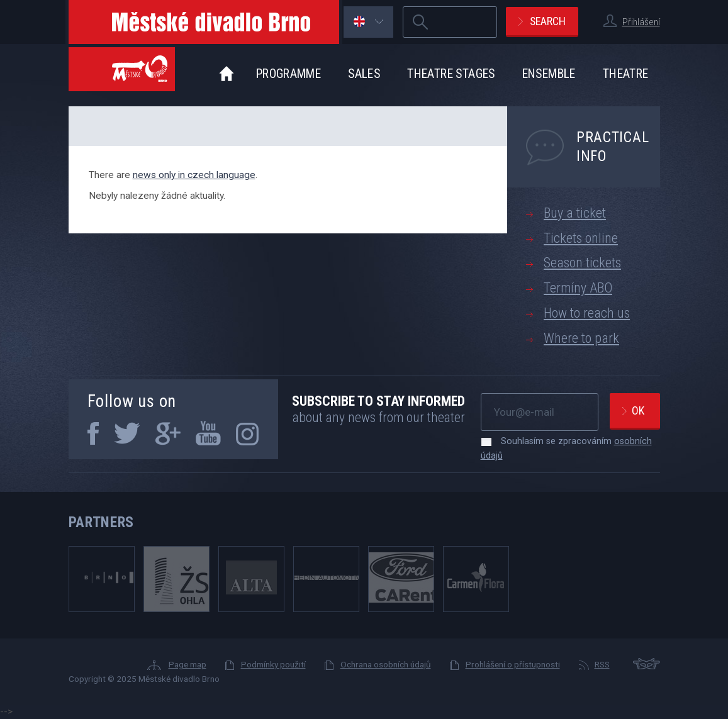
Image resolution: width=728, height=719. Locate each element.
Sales (364, 74)
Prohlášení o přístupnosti (513, 664)
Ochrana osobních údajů (386, 664)
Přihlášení (641, 22)
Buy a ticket (575, 213)
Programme (289, 74)
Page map (188, 664)
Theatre (626, 74)
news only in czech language (194, 175)
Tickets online (581, 238)
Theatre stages (451, 74)
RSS (602, 664)
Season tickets (582, 263)
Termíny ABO (578, 288)
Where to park (581, 338)
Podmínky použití (273, 664)
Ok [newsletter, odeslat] (638, 410)
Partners (102, 522)
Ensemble (549, 74)
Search (548, 21)
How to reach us (587, 313)
